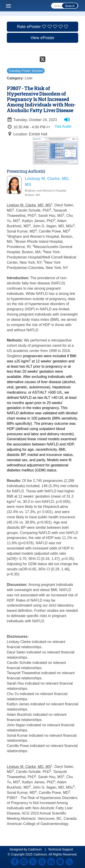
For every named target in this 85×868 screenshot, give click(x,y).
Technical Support (60, 849)
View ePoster (43, 38)
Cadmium (35, 849)
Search (70, 6)
